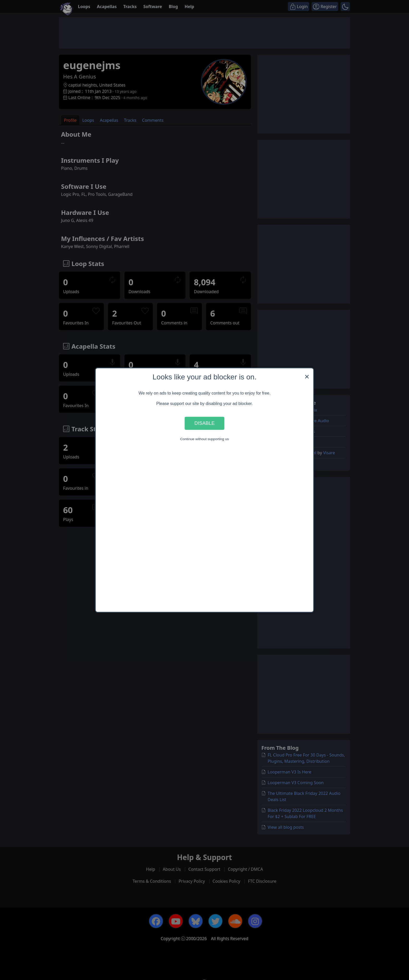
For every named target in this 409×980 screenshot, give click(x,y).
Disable (204, 423)
